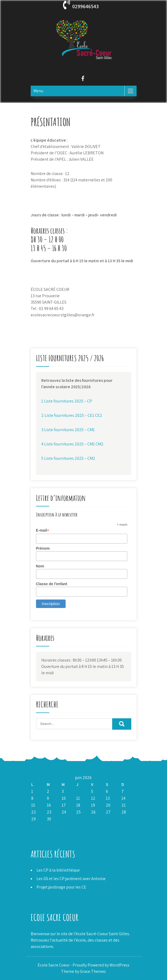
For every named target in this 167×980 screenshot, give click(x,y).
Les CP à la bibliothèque (58, 870)
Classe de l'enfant (52, 584)
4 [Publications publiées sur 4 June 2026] (77, 791)
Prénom (43, 548)
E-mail (43, 530)
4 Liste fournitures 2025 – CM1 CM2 (72, 444)
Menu (38, 91)
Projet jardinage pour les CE (61, 887)
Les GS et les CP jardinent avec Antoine (71, 879)
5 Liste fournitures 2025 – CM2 (68, 458)
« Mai (35, 826)
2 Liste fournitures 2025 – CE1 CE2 (72, 415)
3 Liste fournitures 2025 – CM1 (68, 430)
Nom (40, 566)
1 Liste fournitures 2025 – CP (67, 401)
